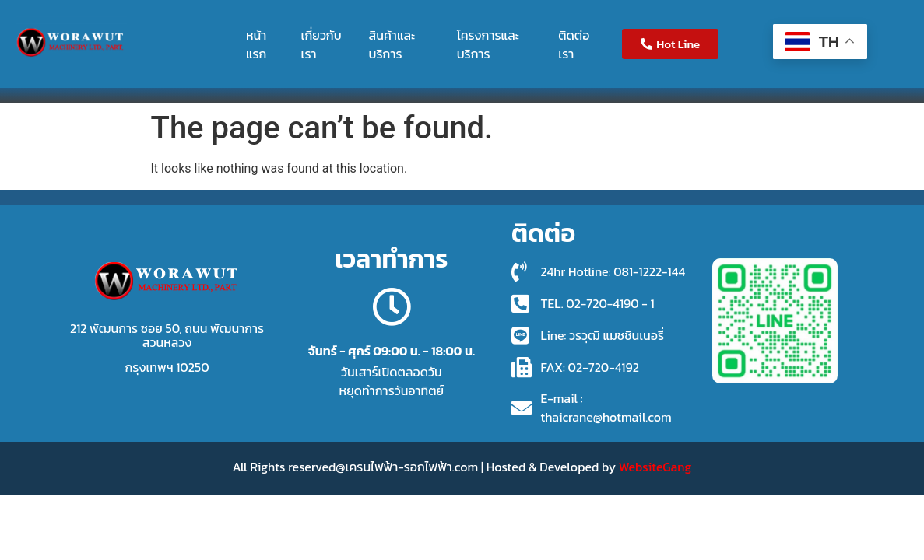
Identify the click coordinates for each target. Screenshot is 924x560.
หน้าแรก (256, 44)
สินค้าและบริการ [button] (392, 44)
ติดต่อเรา (574, 44)
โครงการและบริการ (488, 44)
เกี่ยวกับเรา (321, 44)
